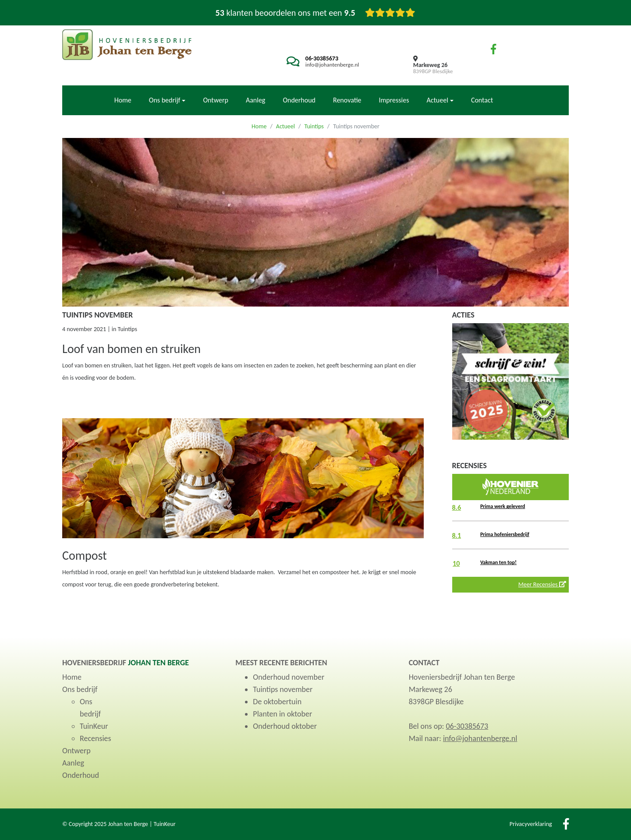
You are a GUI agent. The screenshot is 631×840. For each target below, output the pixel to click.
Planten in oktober (282, 714)
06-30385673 (322, 58)
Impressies (394, 100)
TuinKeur (94, 726)
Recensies (96, 738)
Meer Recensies (542, 584)
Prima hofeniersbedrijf (505, 534)
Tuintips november (283, 689)
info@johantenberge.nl (332, 65)
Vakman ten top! (498, 562)
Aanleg (256, 100)
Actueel (285, 126)
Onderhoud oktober (285, 726)
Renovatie (347, 100)
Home (123, 100)
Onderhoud (299, 100)
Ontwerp (215, 100)
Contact (482, 100)
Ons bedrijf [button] (165, 100)
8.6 (457, 507)
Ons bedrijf (80, 689)
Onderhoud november (289, 677)
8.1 (457, 535)
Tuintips (314, 126)
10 (456, 563)
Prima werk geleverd (503, 506)
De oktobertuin (277, 702)
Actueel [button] (437, 100)
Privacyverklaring (531, 824)
